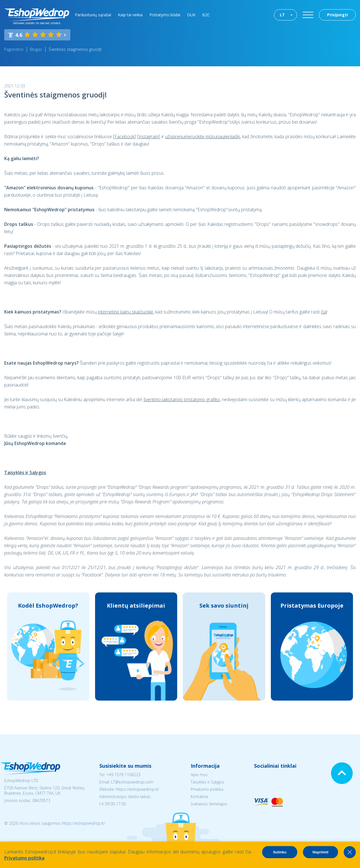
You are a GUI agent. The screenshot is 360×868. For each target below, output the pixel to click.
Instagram (148, 137)
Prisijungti (337, 15)
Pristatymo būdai (165, 15)
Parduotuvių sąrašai (93, 15)
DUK (191, 15)
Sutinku (280, 852)
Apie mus (199, 775)
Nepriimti (320, 852)
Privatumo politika (207, 789)
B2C (206, 15)
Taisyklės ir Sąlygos (207, 782)
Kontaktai (199, 797)
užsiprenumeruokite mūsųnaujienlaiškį (203, 137)
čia (324, 312)
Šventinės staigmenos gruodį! (75, 49)
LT (282, 15)
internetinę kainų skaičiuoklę (126, 312)
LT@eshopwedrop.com (132, 782)
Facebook (124, 137)
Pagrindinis (14, 49)
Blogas (36, 49)
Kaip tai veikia (130, 15)
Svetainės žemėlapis (209, 804)
